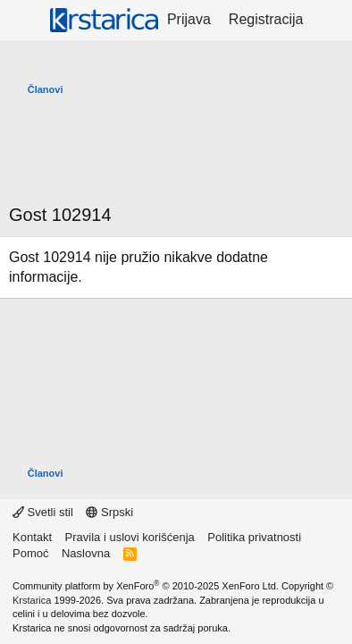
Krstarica (32, 600)
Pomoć (30, 553)
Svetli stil (43, 512)
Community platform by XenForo (146, 586)
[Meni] (25, 21)
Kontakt (32, 537)
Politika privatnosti (254, 537)
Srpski (109, 512)
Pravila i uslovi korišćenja (130, 537)
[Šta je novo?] (330, 20)
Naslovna (86, 553)
